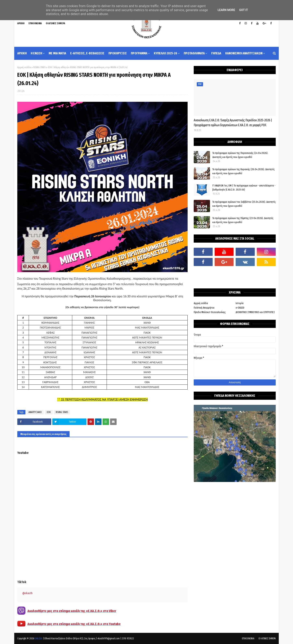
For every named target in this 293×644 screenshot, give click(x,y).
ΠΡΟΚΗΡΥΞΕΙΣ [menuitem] (118, 53)
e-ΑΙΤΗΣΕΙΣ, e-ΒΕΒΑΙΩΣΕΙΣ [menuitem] (87, 53)
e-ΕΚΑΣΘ (240, 308)
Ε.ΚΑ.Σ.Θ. (38, 639)
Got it (243, 10)
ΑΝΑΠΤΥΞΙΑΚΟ (35, 412)
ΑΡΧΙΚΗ (21, 23)
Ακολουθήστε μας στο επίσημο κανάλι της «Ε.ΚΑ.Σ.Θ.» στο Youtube (74, 624)
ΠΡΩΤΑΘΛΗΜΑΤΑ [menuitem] (194, 53)
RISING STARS (39, 67)
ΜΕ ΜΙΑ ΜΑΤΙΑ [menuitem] (57, 53)
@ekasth (27, 593)
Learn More (226, 10)
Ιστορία (240, 303)
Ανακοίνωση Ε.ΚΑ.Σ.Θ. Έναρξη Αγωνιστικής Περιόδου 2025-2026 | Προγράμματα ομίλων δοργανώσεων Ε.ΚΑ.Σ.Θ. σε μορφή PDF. (233, 123)
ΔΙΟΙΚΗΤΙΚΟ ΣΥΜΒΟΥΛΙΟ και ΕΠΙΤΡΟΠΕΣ (255, 312)
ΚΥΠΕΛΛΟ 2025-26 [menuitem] (166, 53)
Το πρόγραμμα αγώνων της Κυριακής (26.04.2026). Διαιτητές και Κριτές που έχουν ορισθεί (244, 171)
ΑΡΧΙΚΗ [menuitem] (22, 53)
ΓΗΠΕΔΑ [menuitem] (216, 53)
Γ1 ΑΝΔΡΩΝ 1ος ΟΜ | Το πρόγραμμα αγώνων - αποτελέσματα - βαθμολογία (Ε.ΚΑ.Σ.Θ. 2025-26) (244, 188)
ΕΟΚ (49, 412)
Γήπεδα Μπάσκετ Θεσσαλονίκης (210, 312)
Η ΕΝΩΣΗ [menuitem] (36, 53)
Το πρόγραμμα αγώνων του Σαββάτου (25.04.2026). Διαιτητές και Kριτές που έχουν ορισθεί (244, 204)
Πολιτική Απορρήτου (204, 308)
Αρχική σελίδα (24, 67)
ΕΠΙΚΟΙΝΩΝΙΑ (35, 23)
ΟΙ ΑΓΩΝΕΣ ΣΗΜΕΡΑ (55, 23)
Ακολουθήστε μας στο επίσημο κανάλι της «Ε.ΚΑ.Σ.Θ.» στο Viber (72, 611)
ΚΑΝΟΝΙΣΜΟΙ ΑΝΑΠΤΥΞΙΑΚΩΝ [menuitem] (244, 53)
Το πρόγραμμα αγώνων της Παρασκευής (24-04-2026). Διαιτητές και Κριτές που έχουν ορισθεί (240, 155)
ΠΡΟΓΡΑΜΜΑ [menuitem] (139, 53)
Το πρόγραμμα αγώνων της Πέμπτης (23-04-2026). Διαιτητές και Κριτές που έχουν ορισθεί (243, 220)
